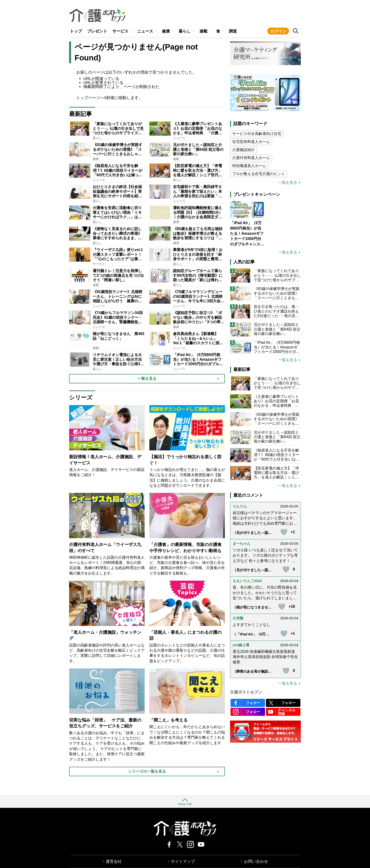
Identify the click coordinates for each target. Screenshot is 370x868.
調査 (233, 31)
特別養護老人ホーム (249, 166)
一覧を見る (288, 183)
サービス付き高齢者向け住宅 (257, 134)
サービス (120, 31)
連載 (203, 31)
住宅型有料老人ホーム (251, 142)
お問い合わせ (256, 862)
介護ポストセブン (246, 692)
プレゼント (97, 31)
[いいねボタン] (284, 532)
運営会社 (114, 862)
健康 (166, 31)
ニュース (145, 31)
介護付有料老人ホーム (251, 158)
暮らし (185, 31)
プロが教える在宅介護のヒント (259, 174)
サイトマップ (183, 862)
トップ (76, 31)
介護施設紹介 (244, 150)
